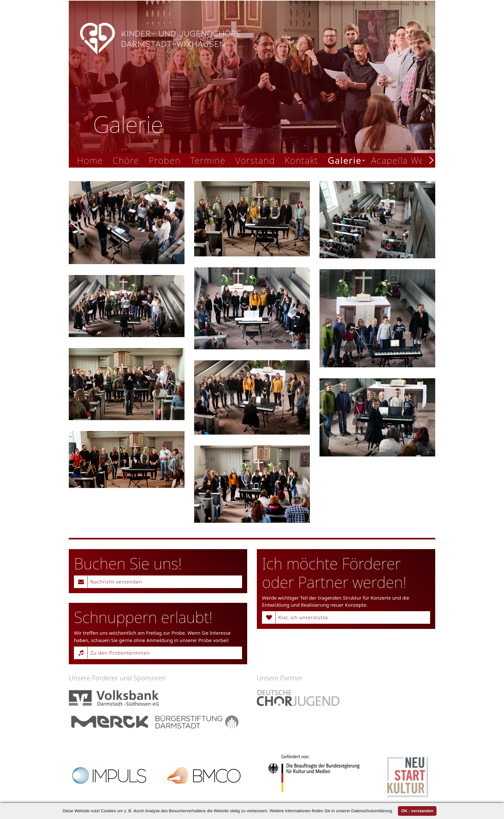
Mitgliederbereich (340, 4)
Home (90, 160)
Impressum (372, 4)
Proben (165, 160)
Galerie (345, 160)
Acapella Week (403, 160)
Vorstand (255, 160)
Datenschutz (398, 4)
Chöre (126, 160)
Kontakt (301, 160)
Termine (208, 160)
